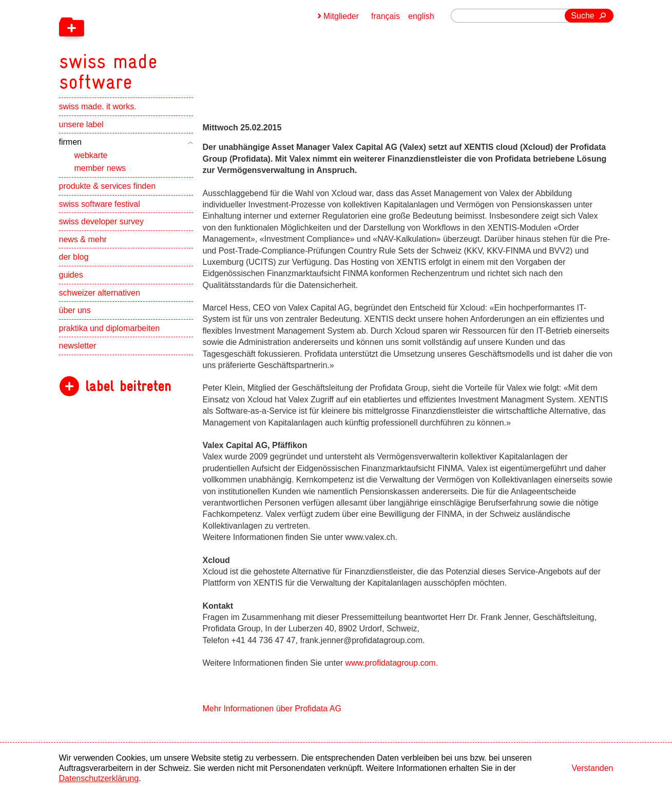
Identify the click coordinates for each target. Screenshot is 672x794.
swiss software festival (100, 204)
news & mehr (83, 239)
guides (71, 275)
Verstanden (593, 768)
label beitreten (128, 386)
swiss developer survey (101, 221)
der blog (74, 257)
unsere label (81, 124)
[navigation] (162, 46)
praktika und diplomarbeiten (110, 328)
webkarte (91, 155)
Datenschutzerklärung (99, 778)
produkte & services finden (108, 186)
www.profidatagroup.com (391, 663)
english (421, 16)
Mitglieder (341, 16)
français (386, 16)
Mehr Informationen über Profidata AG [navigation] (272, 709)
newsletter (78, 346)
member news (100, 168)
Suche (582, 16)
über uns (75, 310)
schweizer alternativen (100, 293)
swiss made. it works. (98, 106)
